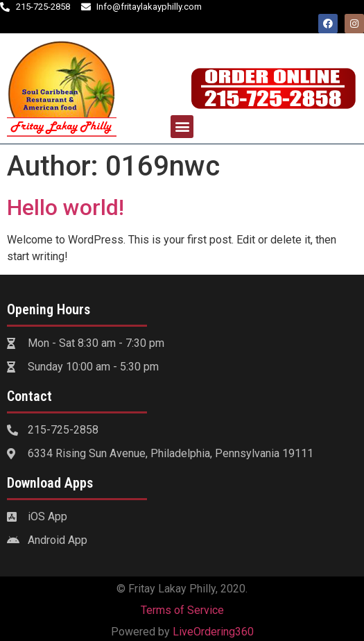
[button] (182, 127)
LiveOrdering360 (213, 632)
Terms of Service (182, 610)
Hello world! (66, 207)
